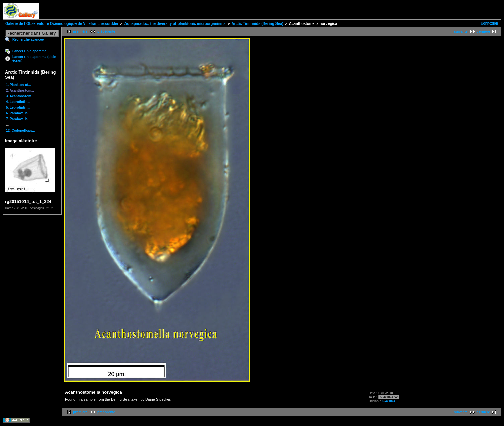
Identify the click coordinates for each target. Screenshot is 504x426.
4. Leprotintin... (18, 102)
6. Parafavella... (18, 113)
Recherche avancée (28, 39)
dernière (483, 31)
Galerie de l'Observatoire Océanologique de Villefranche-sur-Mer (62, 23)
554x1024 (389, 401)
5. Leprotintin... (18, 108)
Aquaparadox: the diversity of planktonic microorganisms (175, 23)
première (80, 31)
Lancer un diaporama (29, 51)
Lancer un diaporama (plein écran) (34, 59)
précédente (106, 31)
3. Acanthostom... (20, 96)
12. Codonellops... (20, 130)
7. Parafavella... (18, 119)
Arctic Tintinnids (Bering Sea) (257, 23)
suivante (461, 31)
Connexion (489, 23)
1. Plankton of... (18, 85)
